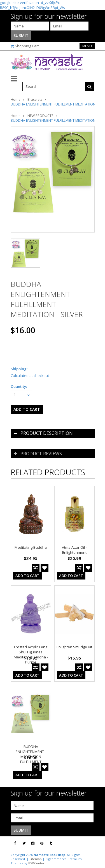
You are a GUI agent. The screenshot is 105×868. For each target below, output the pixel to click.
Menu (87, 46)
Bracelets (35, 99)
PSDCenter (36, 863)
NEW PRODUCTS (40, 116)
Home (16, 99)
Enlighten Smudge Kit (74, 647)
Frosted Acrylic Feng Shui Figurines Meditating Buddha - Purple (31, 654)
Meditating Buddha (31, 547)
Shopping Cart (27, 46)
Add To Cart (27, 576)
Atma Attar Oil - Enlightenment (74, 550)
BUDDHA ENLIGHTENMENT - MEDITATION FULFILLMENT (31, 754)
